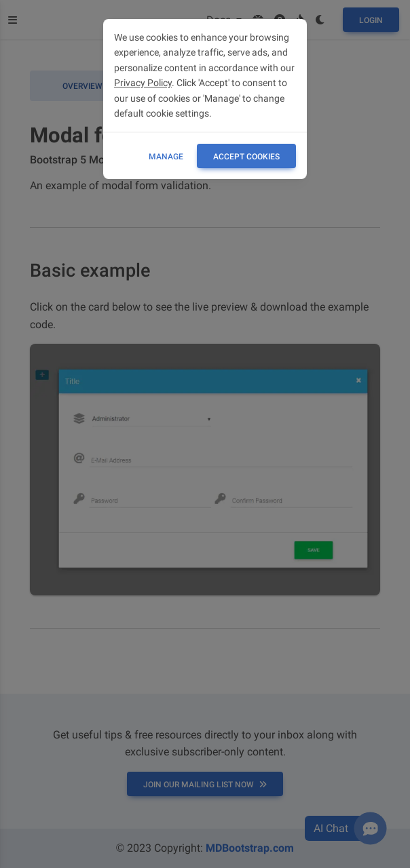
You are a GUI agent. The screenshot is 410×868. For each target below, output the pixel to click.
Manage (166, 157)
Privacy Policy (143, 83)
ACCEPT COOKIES (246, 157)
